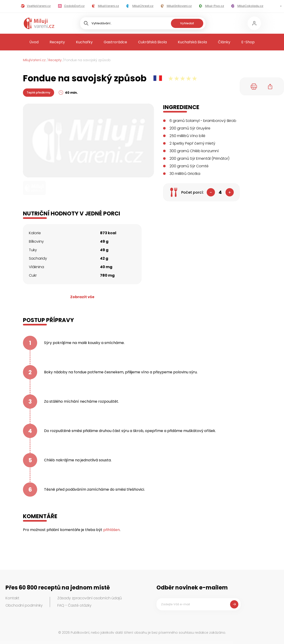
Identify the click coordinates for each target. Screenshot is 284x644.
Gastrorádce (115, 42)
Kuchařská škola (192, 42)
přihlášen (111, 530)
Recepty (57, 42)
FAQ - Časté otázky (74, 605)
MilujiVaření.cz (34, 60)
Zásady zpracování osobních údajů (90, 598)
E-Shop (248, 42)
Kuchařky (84, 42)
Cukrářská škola (152, 42)
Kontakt (12, 598)
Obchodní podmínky (24, 605)
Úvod (34, 42)
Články (224, 42)
